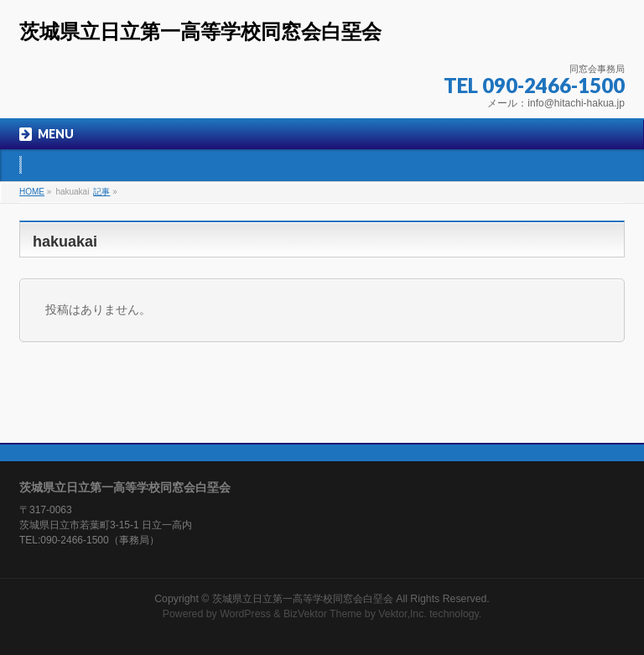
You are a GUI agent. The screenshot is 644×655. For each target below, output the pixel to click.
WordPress (245, 614)
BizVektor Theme (323, 614)
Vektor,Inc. (402, 614)
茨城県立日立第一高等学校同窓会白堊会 (200, 31)
